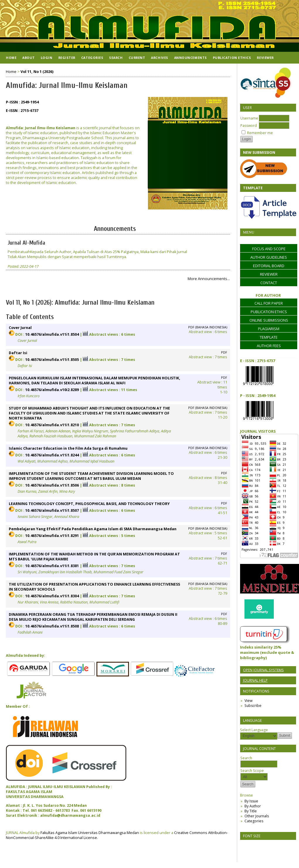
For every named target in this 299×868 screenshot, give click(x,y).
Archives (159, 58)
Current (137, 58)
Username (249, 118)
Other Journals (257, 816)
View (248, 701)
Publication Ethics (232, 58)
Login (47, 58)
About (29, 58)
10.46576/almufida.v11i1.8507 (52, 510)
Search (116, 58)
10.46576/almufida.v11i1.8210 (52, 425)
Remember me (260, 133)
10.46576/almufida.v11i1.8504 (52, 334)
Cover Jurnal (20, 328)
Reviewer (265, 58)
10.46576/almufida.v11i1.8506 (52, 485)
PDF (224, 352)
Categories (254, 821)
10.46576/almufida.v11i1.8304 (52, 596)
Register (67, 58)
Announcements (191, 58)
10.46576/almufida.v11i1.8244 (52, 455)
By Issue (251, 801)
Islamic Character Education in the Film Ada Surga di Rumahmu (68, 448)
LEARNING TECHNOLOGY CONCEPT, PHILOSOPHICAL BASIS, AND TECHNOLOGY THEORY (89, 504)
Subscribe (253, 706)
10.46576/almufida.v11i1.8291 (52, 536)
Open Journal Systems (263, 670)
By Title (251, 811)
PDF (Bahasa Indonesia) (208, 327)
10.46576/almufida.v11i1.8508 (52, 626)
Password (249, 126)
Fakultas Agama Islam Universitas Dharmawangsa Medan (90, 833)
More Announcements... (209, 279)
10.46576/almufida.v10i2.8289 (52, 390)
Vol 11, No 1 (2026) (37, 72)
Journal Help (255, 680)
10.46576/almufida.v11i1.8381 (52, 566)
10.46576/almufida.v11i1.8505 (52, 360)
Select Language (254, 730)
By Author (253, 806)
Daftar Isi (18, 353)
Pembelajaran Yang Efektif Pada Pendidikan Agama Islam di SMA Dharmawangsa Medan (93, 529)
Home (11, 58)
